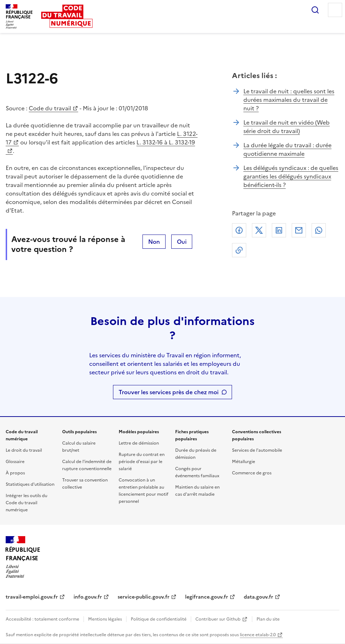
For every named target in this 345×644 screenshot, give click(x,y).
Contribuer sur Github (218, 619)
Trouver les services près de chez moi (169, 392)
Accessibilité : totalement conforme (42, 619)
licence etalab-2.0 (258, 635)
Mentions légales (105, 619)
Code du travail (50, 108)
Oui (182, 242)
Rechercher (315, 10)
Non (154, 242)
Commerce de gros (252, 473)
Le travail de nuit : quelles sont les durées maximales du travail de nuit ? (289, 100)
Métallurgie (244, 462)
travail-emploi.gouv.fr (32, 597)
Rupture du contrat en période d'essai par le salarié (142, 462)
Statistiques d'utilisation (30, 484)
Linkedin (279, 230)
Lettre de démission (139, 443)
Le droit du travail (24, 450)
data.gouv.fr (258, 597)
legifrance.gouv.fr (207, 597)
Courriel (299, 230)
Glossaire (15, 462)
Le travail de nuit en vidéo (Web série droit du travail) (287, 127)
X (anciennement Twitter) (259, 230)
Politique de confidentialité (159, 619)
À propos (15, 473)
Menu (335, 10)
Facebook (239, 230)
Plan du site (268, 619)
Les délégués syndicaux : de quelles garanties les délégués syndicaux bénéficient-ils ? (291, 176)
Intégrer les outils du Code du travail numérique (26, 503)
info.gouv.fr (88, 597)
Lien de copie (239, 250)
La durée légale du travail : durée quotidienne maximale (287, 149)
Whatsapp (319, 230)
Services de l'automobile (257, 450)
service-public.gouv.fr (144, 597)
